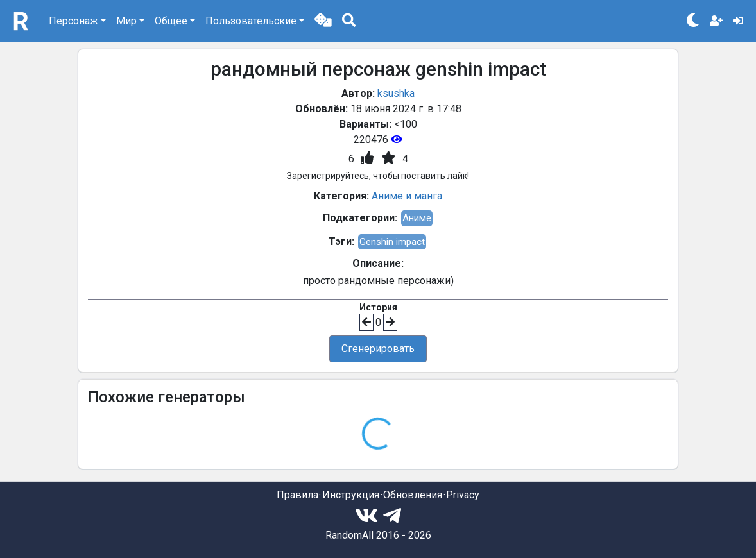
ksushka (396, 93)
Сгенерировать (378, 349)
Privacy (463, 495)
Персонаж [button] (73, 21)
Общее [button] (171, 21)
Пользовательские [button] (251, 21)
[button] (323, 21)
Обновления (413, 495)
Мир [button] (126, 21)
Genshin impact (392, 242)
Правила (297, 495)
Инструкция (351, 495)
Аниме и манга (407, 196)
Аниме (417, 218)
